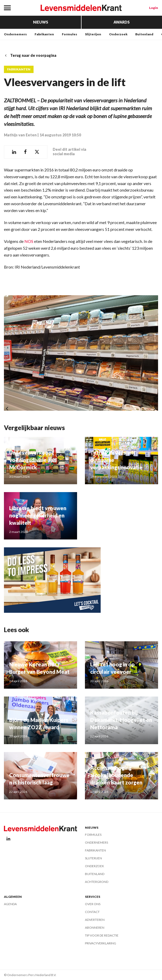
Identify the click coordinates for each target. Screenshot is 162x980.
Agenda (10, 904)
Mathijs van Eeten (20, 135)
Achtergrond (97, 882)
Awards (122, 22)
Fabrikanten (44, 34)
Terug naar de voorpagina (30, 55)
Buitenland (144, 34)
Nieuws (41, 22)
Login (154, 8)
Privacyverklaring (101, 943)
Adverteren (95, 920)
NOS (29, 241)
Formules (69, 34)
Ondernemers (15, 34)
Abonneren (95, 928)
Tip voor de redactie (102, 935)
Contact (92, 912)
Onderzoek (118, 34)
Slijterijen (93, 34)
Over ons (93, 904)
